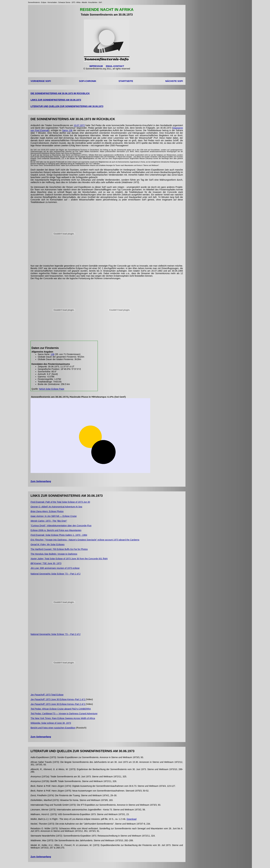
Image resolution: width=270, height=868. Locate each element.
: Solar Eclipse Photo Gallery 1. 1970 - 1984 (59, 535)
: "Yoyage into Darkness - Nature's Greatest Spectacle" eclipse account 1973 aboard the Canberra (85, 540)
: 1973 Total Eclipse (47, 695)
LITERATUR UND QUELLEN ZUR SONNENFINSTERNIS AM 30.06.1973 (67, 106)
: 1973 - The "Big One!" (49, 521)
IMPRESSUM (96, 66)
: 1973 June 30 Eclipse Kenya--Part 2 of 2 (58, 704)
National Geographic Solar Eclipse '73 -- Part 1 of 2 (55, 574)
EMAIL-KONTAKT (115, 66)
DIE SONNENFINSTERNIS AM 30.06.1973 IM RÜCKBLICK (60, 93)
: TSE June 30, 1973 (46, 563)
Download (131, 819)
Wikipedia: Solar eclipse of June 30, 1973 (51, 723)
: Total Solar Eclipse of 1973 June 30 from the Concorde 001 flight (69, 559)
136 (53, 354)
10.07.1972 (79, 125)
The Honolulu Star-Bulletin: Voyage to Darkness (54, 554)
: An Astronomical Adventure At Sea (56, 507)
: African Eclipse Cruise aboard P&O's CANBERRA (61, 709)
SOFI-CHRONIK (88, 81)
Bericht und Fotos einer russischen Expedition (53, 728)
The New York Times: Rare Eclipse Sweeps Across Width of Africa (63, 718)
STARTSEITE (126, 81)
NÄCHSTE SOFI (174, 81)
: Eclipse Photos (47, 511)
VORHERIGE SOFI (41, 81)
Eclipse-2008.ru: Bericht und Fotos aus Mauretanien (56, 530)
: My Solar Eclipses (48, 544)
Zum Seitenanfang (41, 481)
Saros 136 (67, 130)
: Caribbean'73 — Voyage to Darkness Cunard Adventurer (64, 714)
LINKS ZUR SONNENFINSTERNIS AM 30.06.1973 (56, 100)
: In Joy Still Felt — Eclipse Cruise (54, 516)
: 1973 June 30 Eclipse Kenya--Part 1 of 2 (58, 699)
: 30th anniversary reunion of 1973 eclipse (55, 568)
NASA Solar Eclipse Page (52, 389)
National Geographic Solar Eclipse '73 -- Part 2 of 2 (55, 634)
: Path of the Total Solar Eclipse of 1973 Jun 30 (60, 502)
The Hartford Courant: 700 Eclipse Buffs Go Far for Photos (59, 549)
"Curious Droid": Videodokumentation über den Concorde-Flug (61, 526)
